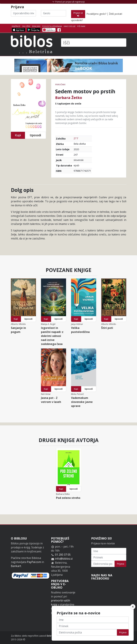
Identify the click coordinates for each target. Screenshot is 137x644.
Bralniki (36, 26)
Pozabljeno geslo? (96, 14)
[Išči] (94, 43)
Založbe (26, 26)
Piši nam (81, 26)
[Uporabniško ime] (23, 13)
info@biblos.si (64, 559)
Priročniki (60, 84)
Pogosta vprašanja (52, 26)
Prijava (120, 564)
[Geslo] (54, 13)
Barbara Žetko (69, 97)
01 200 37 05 (63, 555)
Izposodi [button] (35, 135)
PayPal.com (34, 562)
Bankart (16, 566)
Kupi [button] (18, 135)
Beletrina (51, 636)
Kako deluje (70, 26)
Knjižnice (16, 26)
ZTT (76, 138)
